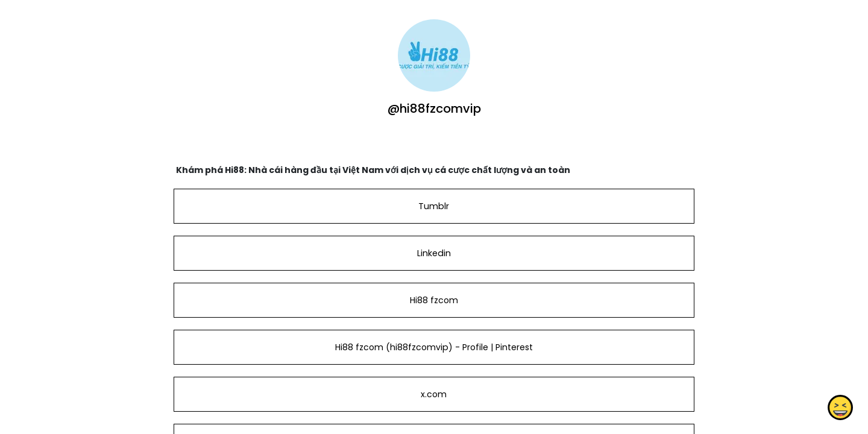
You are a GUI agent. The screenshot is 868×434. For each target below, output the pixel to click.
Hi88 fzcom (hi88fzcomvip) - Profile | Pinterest (434, 347)
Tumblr (434, 206)
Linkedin (434, 253)
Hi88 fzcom (434, 300)
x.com (434, 394)
